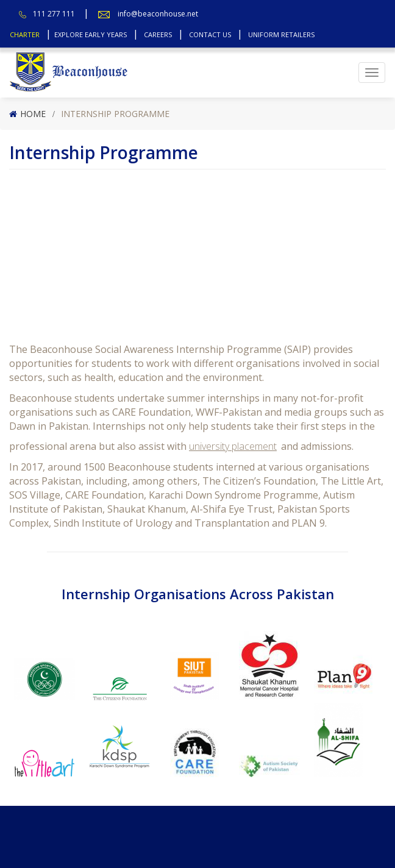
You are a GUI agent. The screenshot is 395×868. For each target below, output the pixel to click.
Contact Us (210, 34)
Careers (158, 34)
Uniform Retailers (281, 34)
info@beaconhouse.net (158, 14)
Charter (25, 34)
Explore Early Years (91, 34)
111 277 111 (54, 14)
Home (33, 114)
